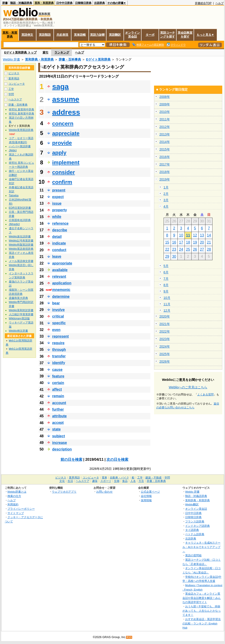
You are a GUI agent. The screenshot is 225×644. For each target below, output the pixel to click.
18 (188, 242)
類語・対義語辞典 (21, 3)
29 (167, 256)
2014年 (165, 142)
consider (63, 172)
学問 (11, 94)
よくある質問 (205, 395)
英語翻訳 (115, 35)
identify (59, 363)
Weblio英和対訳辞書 (21, 310)
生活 (70, 481)
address (66, 112)
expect (58, 197)
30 (174, 256)
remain (58, 396)
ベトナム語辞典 (195, 534)
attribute (59, 416)
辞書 (5, 3)
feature (58, 376)
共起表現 (62, 35)
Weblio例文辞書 (18, 331)
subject (58, 436)
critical (58, 316)
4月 (166, 206)
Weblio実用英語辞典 (21, 130)
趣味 (95, 481)
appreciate (66, 133)
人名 (133, 481)
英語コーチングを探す (168, 35)
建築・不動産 (154, 478)
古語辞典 (99, 3)
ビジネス (14, 73)
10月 (167, 298)
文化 (62, 481)
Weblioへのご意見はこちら (188, 387)
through (59, 350)
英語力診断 (97, 35)
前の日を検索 (71, 459)
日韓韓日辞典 (83, 3)
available (60, 270)
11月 (167, 304)
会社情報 (146, 496)
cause (57, 370)
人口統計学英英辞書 (21, 314)
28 (209, 249)
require (58, 343)
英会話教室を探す (185, 35)
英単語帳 (80, 35)
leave (57, 256)
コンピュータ (17, 84)
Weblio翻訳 (192, 504)
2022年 (165, 331)
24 (181, 249)
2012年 (165, 127)
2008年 (165, 97)
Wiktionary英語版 (19, 318)
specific (59, 323)
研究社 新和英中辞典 (21, 114)
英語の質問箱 (193, 555)
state (56, 429)
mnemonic (61, 290)
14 (209, 235)
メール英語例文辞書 (21, 261)
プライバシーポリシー (21, 509)
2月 (166, 194)
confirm (62, 182)
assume (66, 99)
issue (57, 203)
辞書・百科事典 (70, 59)
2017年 (165, 164)
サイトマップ (16, 513)
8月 (166, 285)
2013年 (165, 134)
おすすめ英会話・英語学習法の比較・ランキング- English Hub (202, 623)
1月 (166, 187)
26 (195, 249)
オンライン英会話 (133, 35)
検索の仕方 (14, 496)
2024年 (165, 346)
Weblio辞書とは (17, 492)
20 (202, 242)
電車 (104, 478)
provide (62, 143)
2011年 (165, 119)
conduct (59, 250)
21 (209, 242)
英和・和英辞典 (44, 3)
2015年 (165, 149)
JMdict (13, 150)
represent (60, 336)
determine (61, 297)
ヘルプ (220, 3)
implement (66, 162)
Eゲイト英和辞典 (98, 59)
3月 (166, 200)
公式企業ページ (150, 492)
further (58, 409)
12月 (167, 311)
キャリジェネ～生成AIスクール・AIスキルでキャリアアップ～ (201, 547)
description (62, 449)
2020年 (165, 316)
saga (60, 87)
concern (63, 123)
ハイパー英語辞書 (20, 146)
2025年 (165, 354)
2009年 (165, 104)
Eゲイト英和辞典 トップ (20, 52)
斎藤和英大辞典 (18, 298)
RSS (129, 637)
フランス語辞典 (195, 521)
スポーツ (106, 481)
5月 (166, 266)
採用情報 (146, 500)
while (57, 217)
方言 (141, 481)
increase (59, 443)
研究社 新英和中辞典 (21, 109)
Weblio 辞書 (12, 59)
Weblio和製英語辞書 (21, 245)
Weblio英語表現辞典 (21, 249)
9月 (166, 291)
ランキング (62, 52)
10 (181, 235)
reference (60, 223)
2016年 (165, 157)
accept (58, 423)
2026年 (165, 361)
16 (174, 242)
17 (181, 242)
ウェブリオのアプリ (64, 492)
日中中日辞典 (64, 3)
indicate (59, 243)
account (59, 403)
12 (195, 235)
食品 (125, 481)
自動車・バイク (119, 478)
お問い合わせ (104, 492)
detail (57, 237)
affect (57, 389)
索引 (46, 52)
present (59, 190)
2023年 (165, 339)
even (56, 330)
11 (188, 235)
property (59, 210)
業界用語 (14, 79)
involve (58, 310)
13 (202, 235)
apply (59, 153)
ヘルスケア (15, 99)
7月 (166, 279)
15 (167, 242)
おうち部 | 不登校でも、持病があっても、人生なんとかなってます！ (202, 611)
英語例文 (27, 35)
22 (167, 249)
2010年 (165, 112)
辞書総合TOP (203, 3)
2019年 (165, 179)
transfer (59, 356)
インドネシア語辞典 (197, 526)
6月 (166, 272)
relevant (59, 276)
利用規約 (13, 504)
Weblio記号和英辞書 (21, 241)
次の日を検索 (117, 459)
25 (188, 249)
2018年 (165, 172)
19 (195, 242)
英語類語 (45, 35)
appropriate (62, 263)
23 (174, 249)
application (62, 283)
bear (56, 303)
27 (202, 249)
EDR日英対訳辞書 (20, 208)
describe (60, 230)
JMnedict (14, 224)
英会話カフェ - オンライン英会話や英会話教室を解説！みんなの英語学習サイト (202, 598)
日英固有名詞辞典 (20, 220)
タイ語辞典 (192, 530)
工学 (11, 89)
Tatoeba (14, 196)
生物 (117, 481)
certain (58, 383)
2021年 (165, 324)
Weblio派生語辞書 (20, 237)
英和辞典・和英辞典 (39, 59)
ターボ (150, 35)
